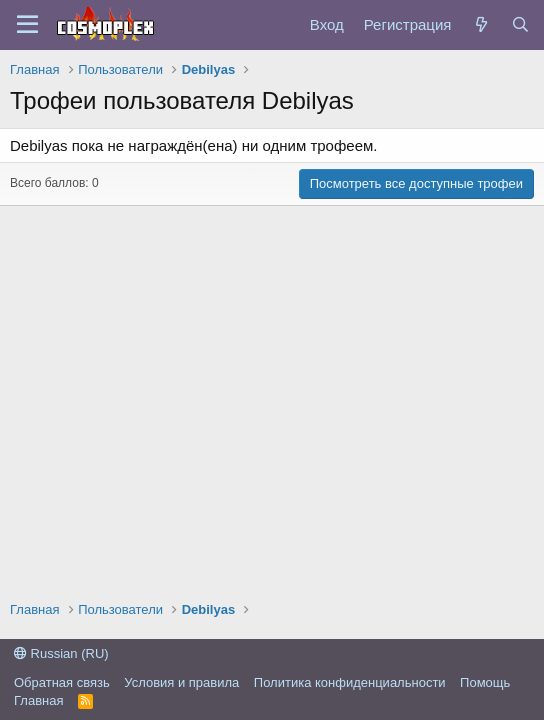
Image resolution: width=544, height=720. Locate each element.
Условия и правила (181, 682)
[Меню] (27, 25)
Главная (38, 700)
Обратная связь (62, 682)
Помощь (485, 682)
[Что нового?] (480, 24)
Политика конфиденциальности (350, 682)
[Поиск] (520, 24)
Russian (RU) (61, 653)
